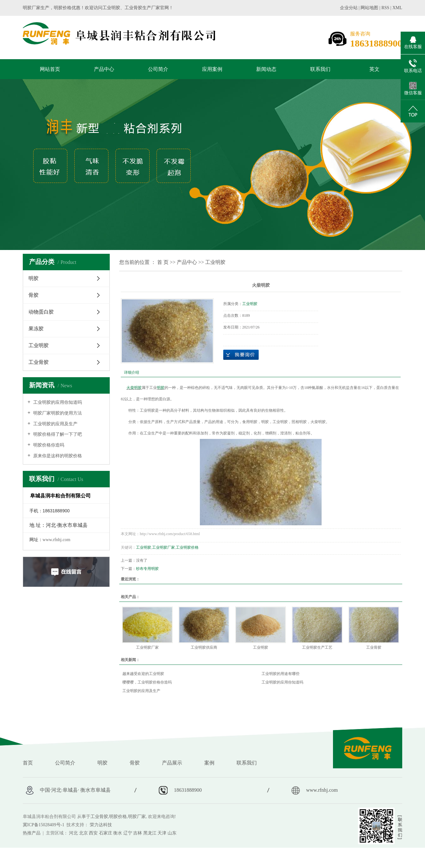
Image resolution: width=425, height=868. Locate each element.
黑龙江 (150, 833)
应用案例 (212, 69)
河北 (73, 833)
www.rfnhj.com (57, 540)
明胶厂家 (137, 817)
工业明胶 (39, 345)
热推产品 (32, 833)
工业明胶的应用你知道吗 (57, 402)
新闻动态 (266, 69)
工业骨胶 (39, 362)
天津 (162, 833)
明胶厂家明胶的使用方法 (57, 413)
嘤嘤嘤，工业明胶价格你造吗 (147, 682)
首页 (28, 763)
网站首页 (50, 69)
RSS (385, 8)
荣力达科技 (101, 825)
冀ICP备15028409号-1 (43, 825)
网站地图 (370, 8)
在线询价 (241, 355)
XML (397, 8)
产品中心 (104, 69)
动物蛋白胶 (41, 312)
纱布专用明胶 (147, 569)
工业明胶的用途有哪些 (280, 674)
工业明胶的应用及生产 (55, 424)
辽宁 (128, 833)
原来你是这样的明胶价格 (57, 456)
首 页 (163, 262)
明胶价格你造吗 (48, 445)
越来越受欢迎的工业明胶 (143, 674)
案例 (209, 763)
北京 (83, 833)
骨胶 (34, 295)
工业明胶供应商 (204, 647)
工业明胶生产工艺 (317, 647)
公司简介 (158, 69)
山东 (172, 833)
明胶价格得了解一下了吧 (57, 434)
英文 (374, 69)
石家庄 (106, 833)
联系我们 (320, 69)
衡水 (118, 833)
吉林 (138, 833)
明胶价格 (118, 817)
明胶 (34, 278)
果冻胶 (36, 329)
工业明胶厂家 (163, 547)
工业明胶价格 (187, 547)
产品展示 (172, 763)
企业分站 (349, 8)
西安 (93, 833)
